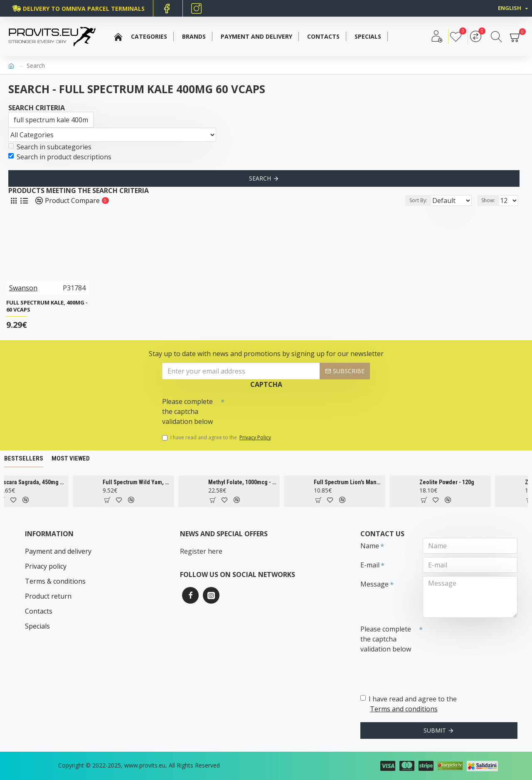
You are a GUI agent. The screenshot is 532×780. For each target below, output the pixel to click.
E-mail (370, 565)
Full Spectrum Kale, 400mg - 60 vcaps (47, 306)
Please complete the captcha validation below (187, 411)
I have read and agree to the (217, 438)
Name (370, 546)
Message (374, 584)
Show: (491, 200)
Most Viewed (71, 458)
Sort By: (412, 200)
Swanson (23, 288)
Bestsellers (24, 458)
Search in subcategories (50, 147)
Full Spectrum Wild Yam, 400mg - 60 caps (157, 482)
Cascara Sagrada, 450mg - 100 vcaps (51, 482)
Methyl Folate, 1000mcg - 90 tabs (262, 482)
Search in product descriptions (60, 157)
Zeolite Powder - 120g (467, 482)
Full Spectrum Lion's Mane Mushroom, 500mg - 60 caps (368, 482)
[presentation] (283, 409)
